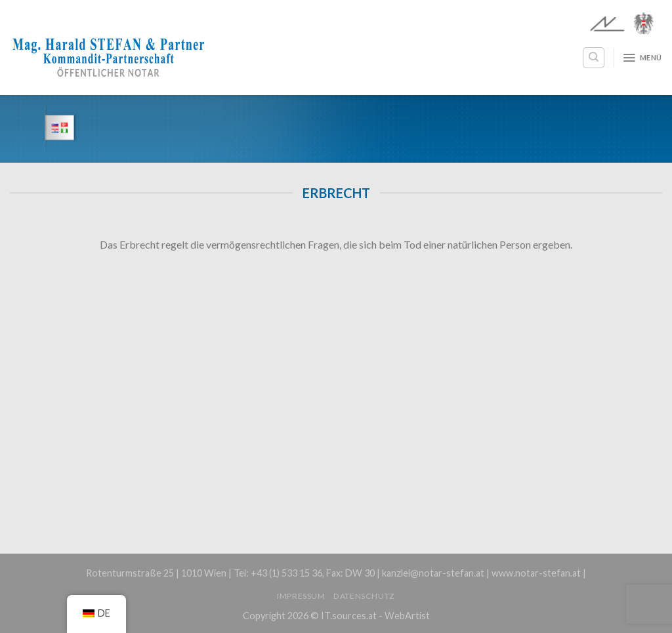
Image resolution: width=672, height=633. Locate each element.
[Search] (594, 58)
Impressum (301, 596)
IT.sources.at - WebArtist (375, 616)
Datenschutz (364, 596)
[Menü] (642, 58)
